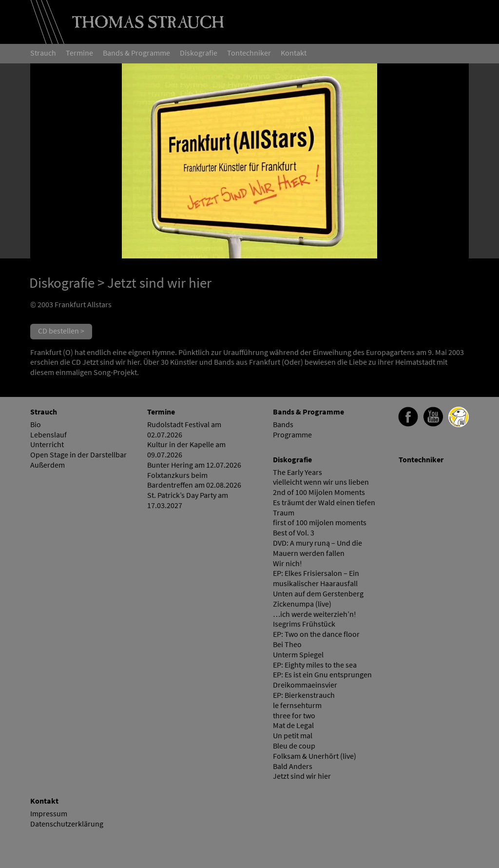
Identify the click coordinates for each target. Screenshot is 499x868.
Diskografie (62, 283)
